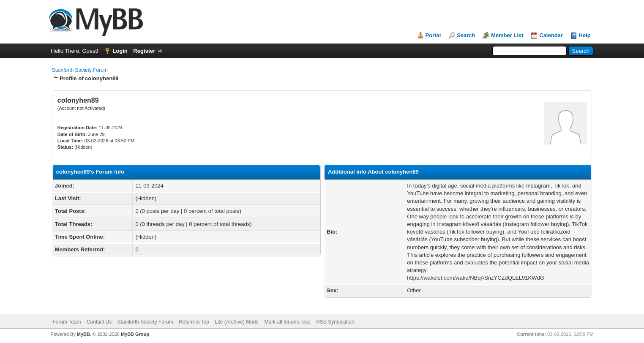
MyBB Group (135, 334)
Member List (507, 35)
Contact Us (99, 322)
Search (466, 35)
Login (120, 51)
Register (144, 51)
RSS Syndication (335, 322)
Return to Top (194, 322)
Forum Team (67, 322)
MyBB (83, 334)
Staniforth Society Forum (80, 70)
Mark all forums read (288, 322)
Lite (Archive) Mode (237, 322)
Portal (433, 35)
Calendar (551, 35)
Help (585, 35)
